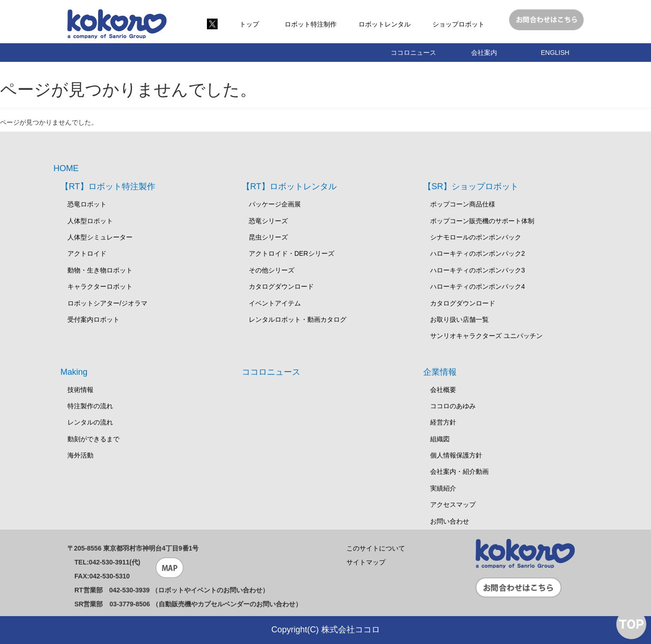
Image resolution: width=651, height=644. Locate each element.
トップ (249, 24)
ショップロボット (458, 24)
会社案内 (484, 53)
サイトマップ (366, 562)
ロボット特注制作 (311, 24)
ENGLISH (555, 53)
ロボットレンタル (385, 24)
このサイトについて (376, 548)
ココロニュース (413, 53)
